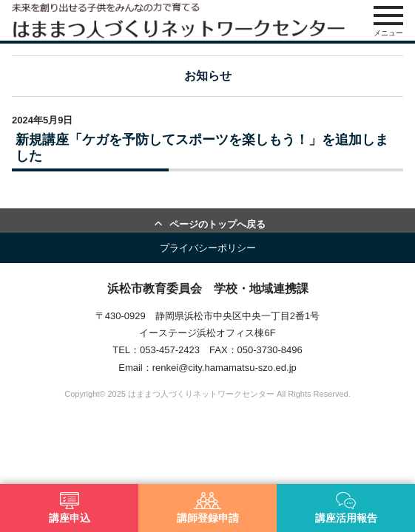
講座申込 (70, 508)
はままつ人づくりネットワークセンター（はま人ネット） (178, 20)
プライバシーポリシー (208, 248)
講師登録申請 (208, 508)
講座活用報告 (346, 508)
